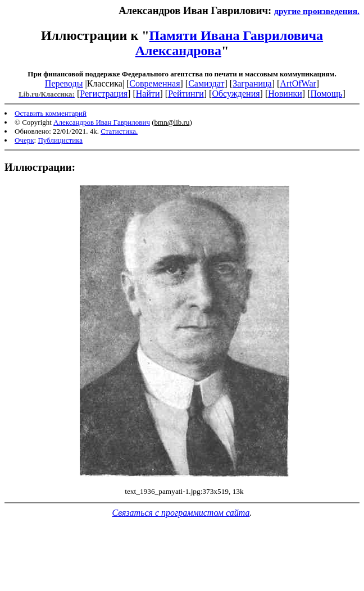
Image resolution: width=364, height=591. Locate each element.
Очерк (24, 140)
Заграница (252, 83)
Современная (154, 83)
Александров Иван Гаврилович (102, 122)
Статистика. (119, 131)
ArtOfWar (298, 83)
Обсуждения (236, 94)
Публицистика (60, 140)
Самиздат (206, 83)
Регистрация (104, 94)
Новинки (285, 94)
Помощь (326, 94)
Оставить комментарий (51, 113)
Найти (148, 94)
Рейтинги (186, 94)
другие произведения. (317, 11)
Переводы (64, 83)
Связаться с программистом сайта (181, 513)
